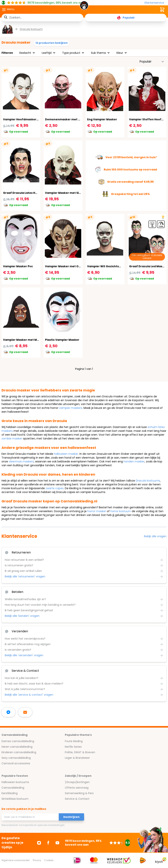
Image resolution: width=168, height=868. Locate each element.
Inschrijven (71, 817)
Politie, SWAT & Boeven (80, 752)
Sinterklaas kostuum (15, 799)
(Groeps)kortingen (77, 782)
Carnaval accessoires (16, 763)
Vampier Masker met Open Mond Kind (73, 266)
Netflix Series (73, 747)
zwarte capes (55, 488)
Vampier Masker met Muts (22, 340)
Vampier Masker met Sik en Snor (69, 193)
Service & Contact (77, 799)
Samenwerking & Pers (79, 793)
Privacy (37, 860)
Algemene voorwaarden (16, 860)
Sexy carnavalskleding (16, 758)
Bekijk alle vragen (155, 536)
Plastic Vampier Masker (62, 340)
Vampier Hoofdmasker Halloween (28, 119)
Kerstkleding (10, 793)
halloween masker (66, 454)
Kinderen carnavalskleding (19, 752)
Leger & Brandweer (77, 758)
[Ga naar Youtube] (57, 843)
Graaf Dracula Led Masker (148, 266)
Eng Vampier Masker (102, 119)
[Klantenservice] (156, 3)
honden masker (134, 461)
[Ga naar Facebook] (48, 843)
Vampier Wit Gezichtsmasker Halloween (117, 266)
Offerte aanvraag (77, 788)
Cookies (49, 860)
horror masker (97, 511)
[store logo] (84, 7)
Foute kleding (74, 741)
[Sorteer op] (152, 62)
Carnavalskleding (13, 788)
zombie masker (12, 438)
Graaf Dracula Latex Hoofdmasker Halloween (36, 193)
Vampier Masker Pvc (18, 266)
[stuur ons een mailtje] (25, 712)
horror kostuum (121, 511)
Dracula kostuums (148, 481)
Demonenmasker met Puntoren (68, 119)
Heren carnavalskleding (17, 747)
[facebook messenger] (8, 712)
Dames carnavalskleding (18, 741)
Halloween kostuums (15, 782)
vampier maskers (71, 408)
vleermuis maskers (21, 461)
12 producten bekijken (52, 43)
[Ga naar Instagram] (39, 843)
